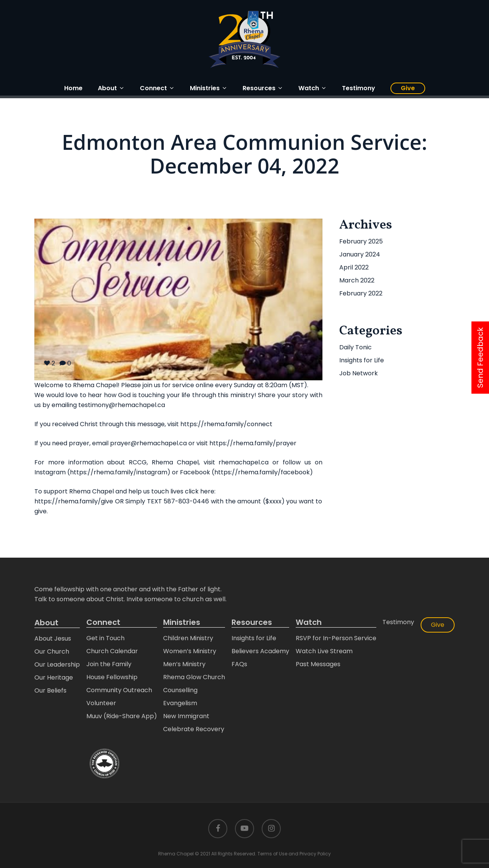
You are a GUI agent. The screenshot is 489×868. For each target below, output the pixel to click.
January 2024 (360, 254)
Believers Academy (260, 651)
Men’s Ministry (184, 664)
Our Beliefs (50, 690)
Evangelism (180, 703)
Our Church (52, 651)
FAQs (239, 664)
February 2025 (361, 241)
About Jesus (53, 638)
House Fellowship (112, 677)
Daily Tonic (355, 347)
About (46, 623)
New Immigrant (186, 716)
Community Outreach (119, 690)
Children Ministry (188, 638)
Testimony (398, 622)
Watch (309, 622)
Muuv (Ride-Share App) (122, 716)
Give (438, 625)
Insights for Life (362, 360)
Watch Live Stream (324, 651)
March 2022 (357, 280)
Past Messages (318, 664)
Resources (252, 622)
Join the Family (109, 664)
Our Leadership (57, 664)
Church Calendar (112, 651)
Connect (103, 622)
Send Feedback (480, 358)
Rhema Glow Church (194, 677)
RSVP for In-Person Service (336, 638)
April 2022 (354, 267)
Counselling (180, 690)
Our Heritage (54, 677)
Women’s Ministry (190, 651)
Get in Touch (105, 638)
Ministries (182, 622)
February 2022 (361, 293)
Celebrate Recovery (194, 729)
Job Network (359, 373)
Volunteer (101, 703)
